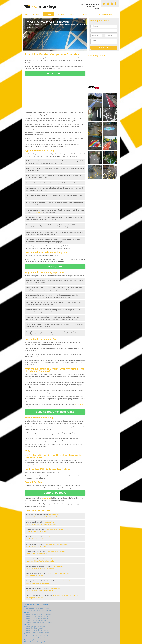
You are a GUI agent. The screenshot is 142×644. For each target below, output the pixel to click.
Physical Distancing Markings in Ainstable (37, 642)
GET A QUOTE (55, 267)
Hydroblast (85, 14)
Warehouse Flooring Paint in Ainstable (38, 636)
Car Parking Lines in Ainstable (35, 628)
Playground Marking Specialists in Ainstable (39, 610)
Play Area (36, 14)
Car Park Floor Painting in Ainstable (37, 630)
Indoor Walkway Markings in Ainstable (37, 638)
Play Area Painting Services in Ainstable (38, 608)
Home (27, 14)
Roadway (49, 14)
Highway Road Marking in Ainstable (37, 620)
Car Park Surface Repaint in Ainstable (37, 632)
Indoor (72, 14)
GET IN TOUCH (55, 73)
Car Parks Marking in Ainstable (35, 626)
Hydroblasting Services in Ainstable (35, 640)
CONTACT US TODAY (55, 493)
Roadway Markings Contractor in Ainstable (39, 614)
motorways (39, 212)
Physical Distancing (106, 14)
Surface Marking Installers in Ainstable (36, 604)
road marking (79, 405)
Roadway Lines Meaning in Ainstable (37, 618)
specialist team (46, 498)
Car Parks (61, 14)
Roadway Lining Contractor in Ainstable (38, 616)
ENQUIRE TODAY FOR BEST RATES (55, 412)
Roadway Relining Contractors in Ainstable (39, 622)
